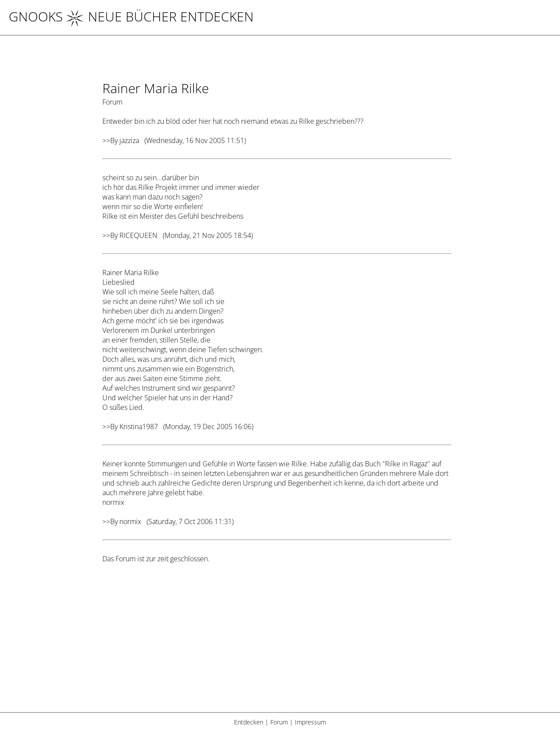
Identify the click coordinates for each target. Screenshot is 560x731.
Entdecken (249, 722)
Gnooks (36, 16)
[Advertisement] (277, 643)
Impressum (310, 722)
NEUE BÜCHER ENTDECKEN (160, 16)
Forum (279, 722)
